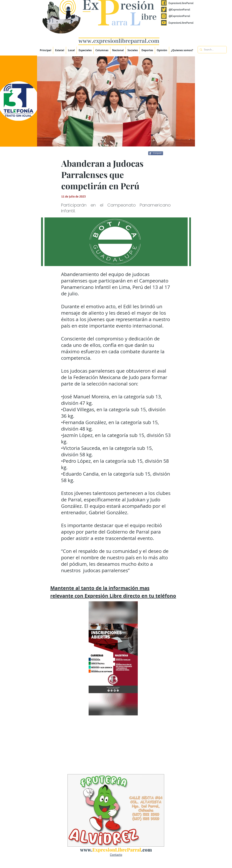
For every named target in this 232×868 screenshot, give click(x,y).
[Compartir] (156, 153)
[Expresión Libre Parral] (164, 3)
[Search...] (212, 50)
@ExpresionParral (179, 10)
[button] (85, 50)
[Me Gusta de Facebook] (176, 154)
